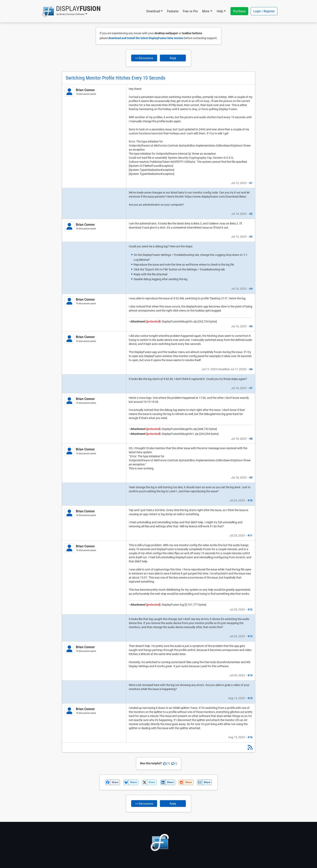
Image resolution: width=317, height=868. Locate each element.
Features (173, 11)
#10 (250, 500)
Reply (173, 58)
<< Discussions (144, 58)
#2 (251, 214)
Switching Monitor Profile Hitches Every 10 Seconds (116, 78)
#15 (250, 698)
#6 (251, 369)
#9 (251, 478)
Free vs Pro (190, 11)
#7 (251, 388)
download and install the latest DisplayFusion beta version (146, 38)
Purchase (239, 11)
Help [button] (220, 11)
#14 (250, 675)
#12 (250, 610)
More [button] (206, 11)
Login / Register (264, 11)
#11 (250, 535)
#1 (251, 183)
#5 (251, 326)
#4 (251, 289)
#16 (250, 737)
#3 (251, 237)
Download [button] (153, 11)
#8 (251, 439)
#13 (250, 636)
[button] (71, 11)
